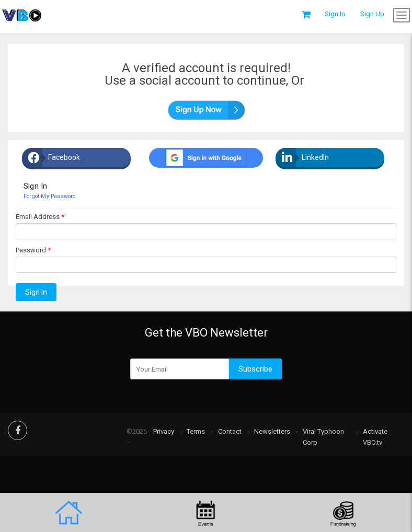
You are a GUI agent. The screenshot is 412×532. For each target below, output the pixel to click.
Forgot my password (50, 196)
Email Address (38, 217)
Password (31, 250)
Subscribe (255, 369)
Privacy (164, 431)
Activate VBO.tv (375, 437)
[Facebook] (84, 158)
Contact (230, 431)
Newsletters (272, 431)
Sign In (36, 292)
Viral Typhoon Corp (323, 437)
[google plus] (206, 158)
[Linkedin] (338, 158)
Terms (196, 431)
